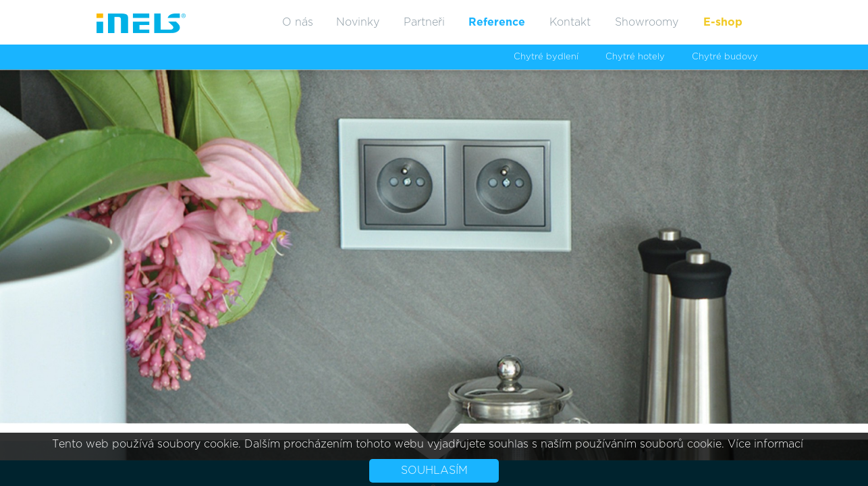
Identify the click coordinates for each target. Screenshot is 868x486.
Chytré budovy (725, 57)
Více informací (765, 444)
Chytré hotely (635, 57)
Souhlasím (434, 470)
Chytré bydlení (546, 57)
